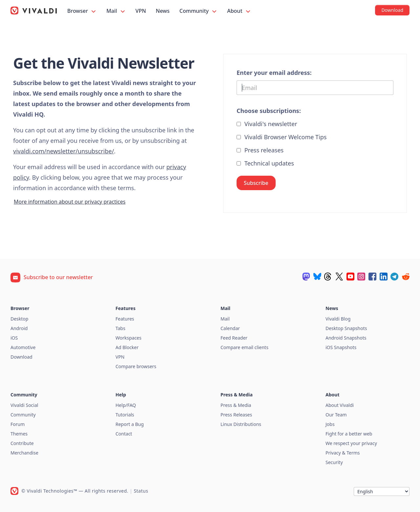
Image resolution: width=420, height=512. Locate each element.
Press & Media (236, 405)
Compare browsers (136, 366)
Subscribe (256, 183)
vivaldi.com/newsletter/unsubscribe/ (63, 151)
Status (141, 491)
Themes (19, 434)
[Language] (382, 491)
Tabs (120, 328)
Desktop (19, 319)
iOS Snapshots (341, 347)
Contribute (22, 443)
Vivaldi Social (24, 405)
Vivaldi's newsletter (267, 124)
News (163, 11)
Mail (116, 11)
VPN (141, 11)
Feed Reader (234, 338)
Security (334, 462)
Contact (124, 434)
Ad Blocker (127, 347)
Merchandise (24, 453)
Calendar (230, 328)
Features (125, 319)
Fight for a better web (349, 434)
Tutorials (125, 415)
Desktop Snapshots (346, 328)
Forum (18, 424)
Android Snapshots (346, 338)
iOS (14, 338)
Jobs (330, 424)
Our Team (336, 415)
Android (19, 328)
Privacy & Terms (343, 453)
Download (21, 357)
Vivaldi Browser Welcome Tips (282, 137)
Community (199, 11)
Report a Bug (130, 424)
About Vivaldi (340, 405)
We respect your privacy (351, 443)
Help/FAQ (126, 405)
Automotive (23, 347)
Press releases (260, 150)
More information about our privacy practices (70, 202)
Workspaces (128, 338)
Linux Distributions (241, 424)
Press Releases (236, 415)
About (239, 11)
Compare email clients (244, 347)
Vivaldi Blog (338, 319)
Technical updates (265, 163)
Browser (82, 11)
